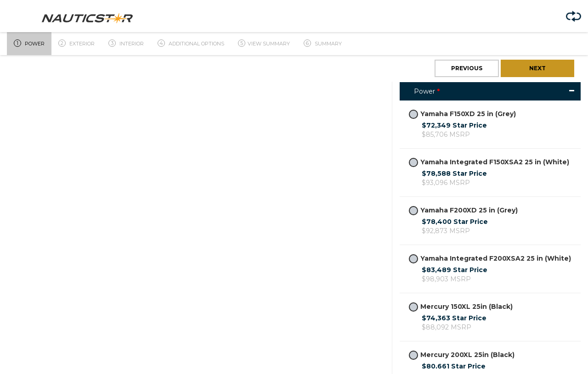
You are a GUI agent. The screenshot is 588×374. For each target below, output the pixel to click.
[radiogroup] (413, 114)
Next (537, 68)
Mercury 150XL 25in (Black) (461, 307)
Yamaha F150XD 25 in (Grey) (462, 114)
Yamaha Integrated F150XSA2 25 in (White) (489, 162)
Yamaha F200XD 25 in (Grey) (463, 210)
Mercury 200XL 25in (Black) (462, 355)
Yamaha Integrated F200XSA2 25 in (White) (490, 259)
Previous (467, 68)
